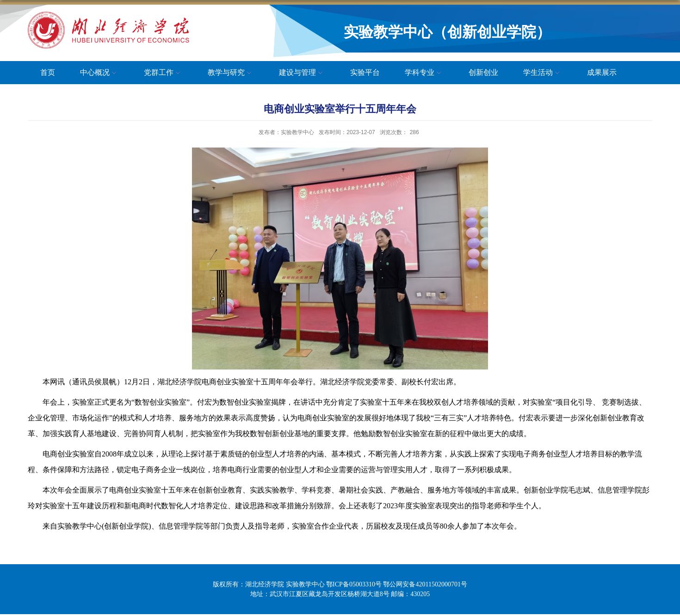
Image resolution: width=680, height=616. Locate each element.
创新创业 (483, 72)
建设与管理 (302, 73)
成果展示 (602, 72)
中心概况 (99, 73)
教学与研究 (231, 73)
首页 (48, 72)
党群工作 (163, 73)
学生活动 (543, 73)
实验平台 (365, 72)
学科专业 (424, 73)
